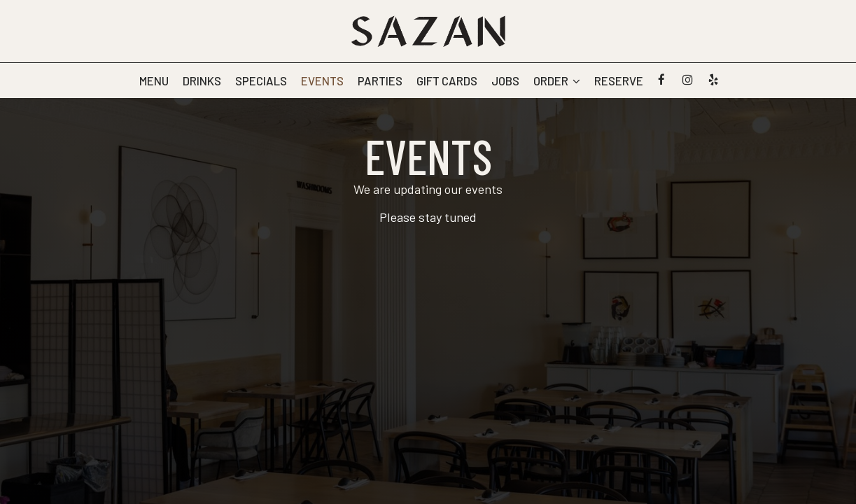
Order (557, 80)
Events (322, 80)
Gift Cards (447, 80)
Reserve (619, 80)
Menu (154, 80)
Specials (261, 80)
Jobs (505, 80)
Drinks (202, 80)
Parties (380, 80)
